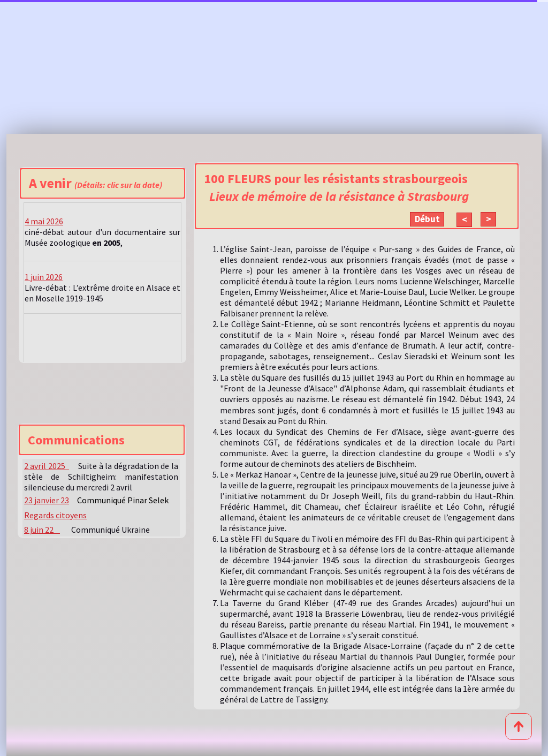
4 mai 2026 (44, 221)
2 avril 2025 (47, 466)
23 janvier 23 (47, 500)
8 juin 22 (42, 530)
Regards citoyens (55, 515)
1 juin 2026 (44, 277)
